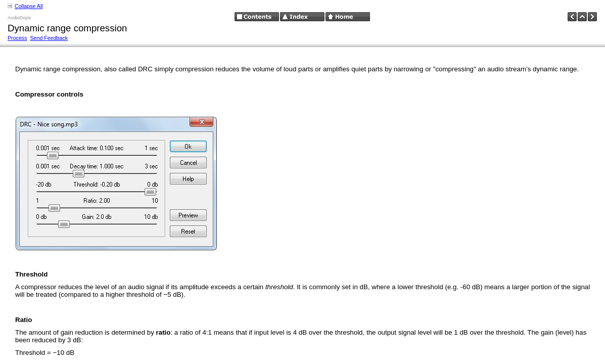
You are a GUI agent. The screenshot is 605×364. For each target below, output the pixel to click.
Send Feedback (49, 38)
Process (17, 38)
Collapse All (29, 6)
